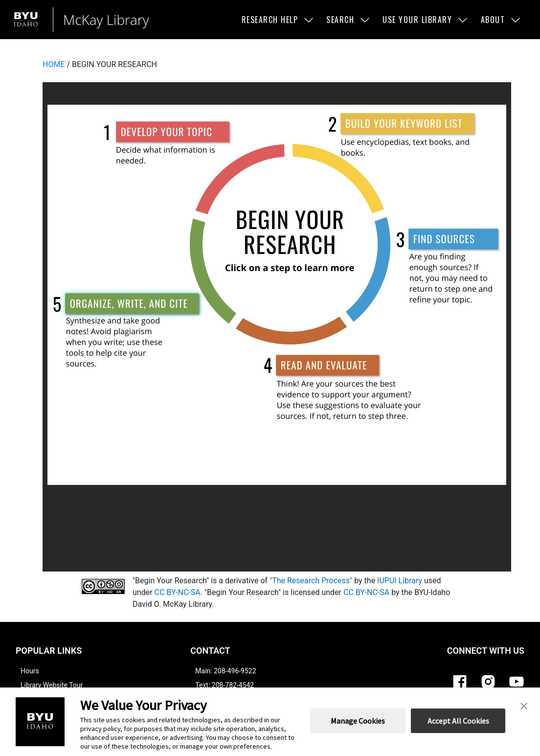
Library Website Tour (52, 685)
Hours (30, 671)
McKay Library (106, 20)
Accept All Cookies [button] (458, 721)
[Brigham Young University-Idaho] (28, 19)
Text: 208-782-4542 (225, 685)
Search (349, 20)
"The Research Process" (311, 581)
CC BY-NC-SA (178, 592)
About (501, 20)
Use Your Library (426, 20)
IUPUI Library (400, 581)
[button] (524, 705)
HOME (54, 64)
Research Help (278, 20)
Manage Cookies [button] (358, 721)
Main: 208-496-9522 (225, 671)
